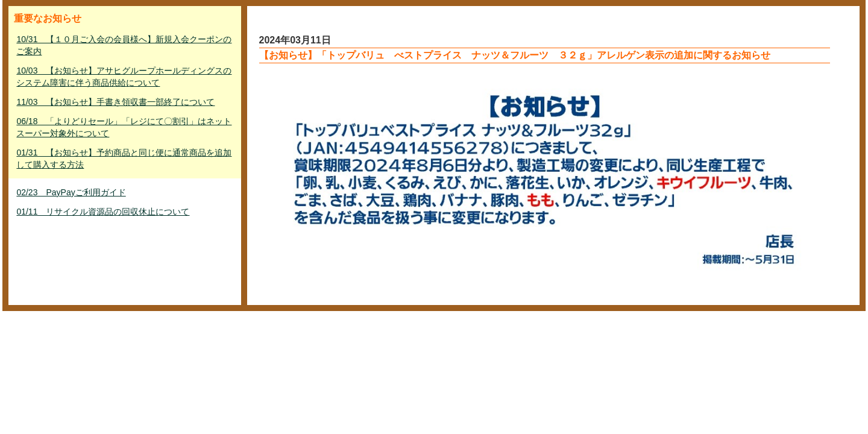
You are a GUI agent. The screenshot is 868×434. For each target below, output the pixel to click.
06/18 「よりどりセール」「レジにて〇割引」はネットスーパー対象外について (124, 127)
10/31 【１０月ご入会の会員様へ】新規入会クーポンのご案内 (124, 45)
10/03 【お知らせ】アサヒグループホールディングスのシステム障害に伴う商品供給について (124, 77)
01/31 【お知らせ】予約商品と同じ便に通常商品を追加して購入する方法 (124, 159)
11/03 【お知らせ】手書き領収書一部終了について (115, 102)
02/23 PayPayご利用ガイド (71, 192)
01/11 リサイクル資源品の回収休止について (103, 212)
